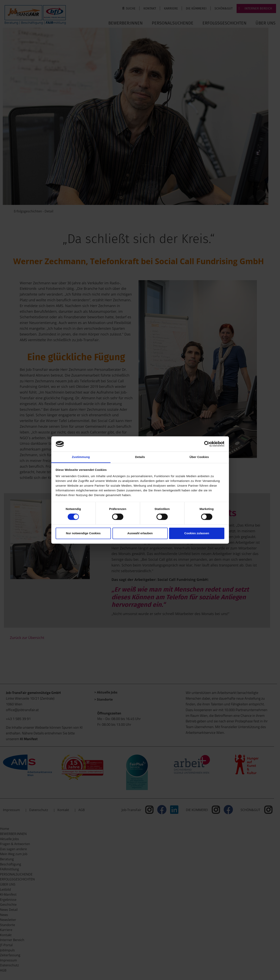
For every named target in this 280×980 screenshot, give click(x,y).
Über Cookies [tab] (199, 457)
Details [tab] (140, 457)
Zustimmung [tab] (81, 457)
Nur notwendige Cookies (83, 533)
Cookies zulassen (197, 533)
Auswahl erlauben (140, 533)
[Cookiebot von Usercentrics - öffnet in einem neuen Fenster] (207, 444)
